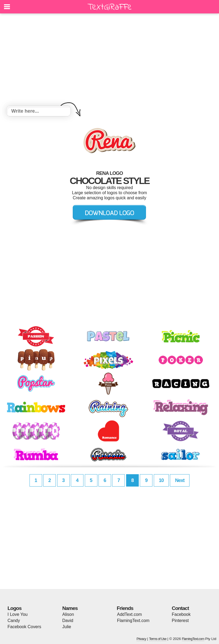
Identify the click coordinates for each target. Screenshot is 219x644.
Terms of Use (158, 639)
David (68, 621)
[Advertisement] (109, 60)
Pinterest (180, 621)
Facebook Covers (24, 627)
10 (161, 480)
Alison (68, 614)
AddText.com (129, 614)
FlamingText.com (133, 621)
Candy (14, 621)
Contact (180, 608)
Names (70, 608)
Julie (67, 627)
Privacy (141, 639)
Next (180, 480)
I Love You (18, 614)
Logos (14, 608)
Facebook (181, 614)
